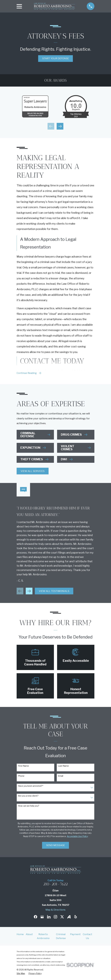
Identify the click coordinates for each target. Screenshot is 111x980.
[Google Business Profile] (42, 917)
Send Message (55, 846)
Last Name (63, 766)
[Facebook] (35, 917)
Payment (75, 935)
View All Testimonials (54, 592)
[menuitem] (21, 974)
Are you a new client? (28, 796)
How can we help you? (29, 806)
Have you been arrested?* (31, 786)
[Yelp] (76, 917)
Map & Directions (55, 910)
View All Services (33, 472)
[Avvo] (69, 917)
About (29, 935)
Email (61, 777)
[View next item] (60, 126)
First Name (23, 766)
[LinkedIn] (49, 917)
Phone (21, 777)
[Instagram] (55, 917)
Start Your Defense (55, 58)
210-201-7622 (55, 885)
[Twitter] (62, 917)
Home (20, 935)
